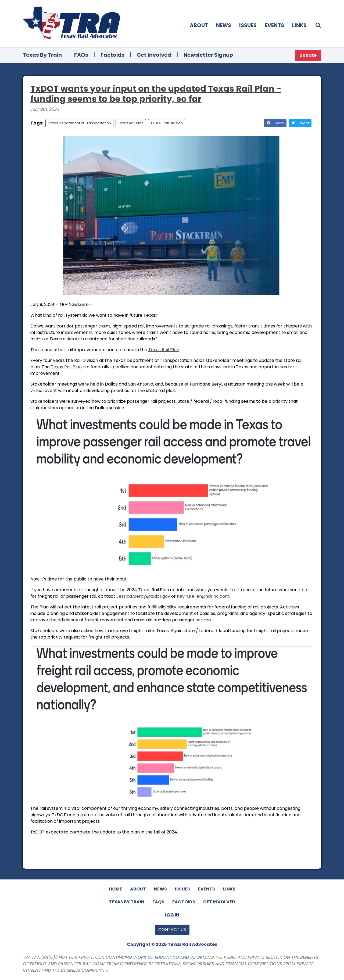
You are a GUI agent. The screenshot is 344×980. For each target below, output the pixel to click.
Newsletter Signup (208, 55)
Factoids (112, 55)
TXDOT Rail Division (167, 123)
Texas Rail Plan (131, 123)
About (199, 25)
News (224, 25)
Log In (172, 915)
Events (274, 25)
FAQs (81, 55)
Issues (248, 25)
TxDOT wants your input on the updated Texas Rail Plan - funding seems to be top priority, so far (156, 94)
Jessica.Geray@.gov (143, 596)
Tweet (300, 123)
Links (299, 25)
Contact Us (172, 930)
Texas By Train (42, 55)
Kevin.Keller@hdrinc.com (203, 596)
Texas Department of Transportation (79, 123)
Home (115, 889)
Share (275, 123)
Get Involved (154, 55)
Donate (308, 55)
